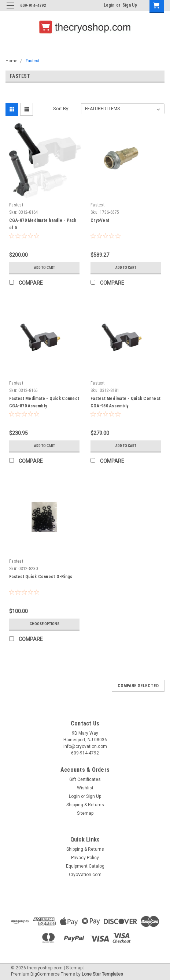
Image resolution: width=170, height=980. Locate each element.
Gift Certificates (85, 779)
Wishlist (85, 788)
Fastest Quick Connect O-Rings (41, 577)
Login (109, 5)
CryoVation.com (85, 875)
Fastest (32, 61)
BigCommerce (45, 974)
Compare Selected (138, 686)
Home (12, 61)
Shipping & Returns (85, 805)
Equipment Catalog (85, 866)
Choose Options (45, 624)
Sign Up (130, 5)
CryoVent (100, 220)
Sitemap (85, 813)
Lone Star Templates (102, 974)
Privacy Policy (85, 858)
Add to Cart (45, 268)
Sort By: (61, 109)
